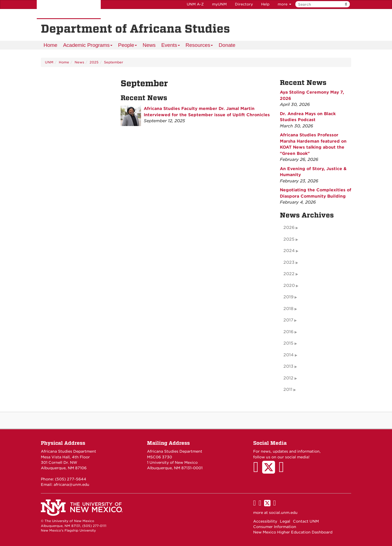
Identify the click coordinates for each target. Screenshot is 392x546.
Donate (227, 45)
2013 (288, 366)
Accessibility (265, 521)
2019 (288, 297)
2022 (289, 274)
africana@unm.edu (71, 484)
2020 (289, 286)
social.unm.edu (283, 513)
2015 (288, 343)
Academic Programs (88, 46)
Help (265, 4)
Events (171, 46)
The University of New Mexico (69, 10)
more (284, 4)
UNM (49, 62)
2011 (288, 389)
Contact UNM (306, 521)
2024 (289, 251)
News (149, 45)
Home (50, 45)
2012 (288, 378)
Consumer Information (275, 527)
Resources (200, 46)
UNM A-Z (195, 4)
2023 (289, 262)
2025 (94, 62)
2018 (288, 309)
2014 (289, 355)
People (128, 46)
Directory (244, 4)
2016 (288, 332)
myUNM (219, 4)
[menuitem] (50, 45)
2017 (288, 320)
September (114, 62)
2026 (289, 228)
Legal (285, 521)
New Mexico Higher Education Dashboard (293, 532)
